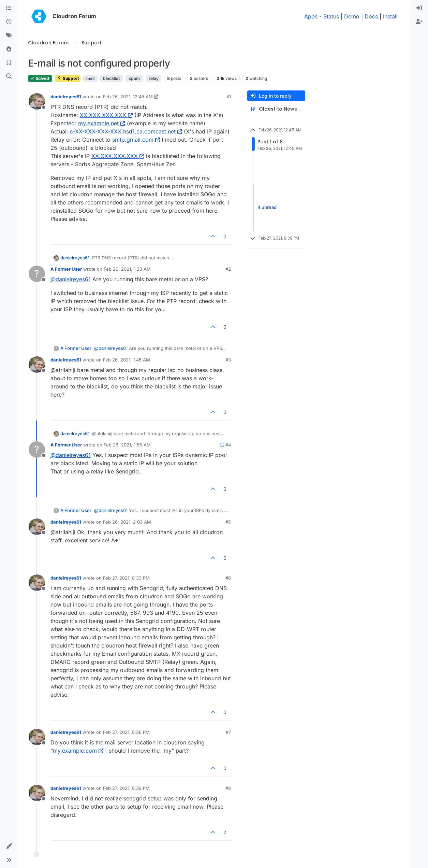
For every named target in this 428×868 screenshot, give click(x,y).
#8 (228, 788)
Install (390, 16)
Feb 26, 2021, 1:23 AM (127, 269)
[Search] (9, 76)
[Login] (419, 8)
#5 (228, 522)
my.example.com (78, 751)
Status (331, 16)
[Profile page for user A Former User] (37, 274)
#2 (228, 269)
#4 (228, 445)
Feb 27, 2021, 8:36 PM (126, 732)
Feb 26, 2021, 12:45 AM (128, 97)
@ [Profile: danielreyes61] (71, 279)
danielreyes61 (66, 97)
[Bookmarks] (9, 63)
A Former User (66, 269)
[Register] (419, 22)
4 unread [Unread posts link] (267, 207)
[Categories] (9, 8)
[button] (9, 846)
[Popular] (9, 49)
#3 (228, 360)
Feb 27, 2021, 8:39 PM (126, 788)
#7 (228, 732)
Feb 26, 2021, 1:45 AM (127, 360)
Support (68, 78)
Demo (352, 16)
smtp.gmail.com (136, 140)
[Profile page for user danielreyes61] (37, 101)
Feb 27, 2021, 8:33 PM (126, 578)
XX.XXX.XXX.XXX (106, 115)
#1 (229, 97)
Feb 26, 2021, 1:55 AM (127, 445)
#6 (228, 578)
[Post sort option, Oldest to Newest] (276, 109)
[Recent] (9, 22)
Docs (371, 16)
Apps (311, 16)
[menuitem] (419, 8)
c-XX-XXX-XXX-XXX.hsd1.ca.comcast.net (126, 131)
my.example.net (102, 123)
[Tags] (9, 35)
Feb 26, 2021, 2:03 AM (127, 522)
